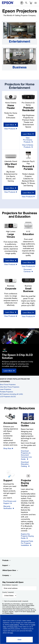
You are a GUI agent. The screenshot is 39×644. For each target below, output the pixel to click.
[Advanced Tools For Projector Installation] (28, 543)
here (12, 633)
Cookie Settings (14, 625)
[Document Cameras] (28, 270)
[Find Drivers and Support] (11, 502)
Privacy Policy (30, 605)
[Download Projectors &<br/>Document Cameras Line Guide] (28, 455)
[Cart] (31, 3)
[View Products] (11, 129)
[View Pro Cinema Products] (28, 140)
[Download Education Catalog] (28, 464)
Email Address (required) (10, 585)
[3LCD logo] (12, 349)
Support (6, 565)
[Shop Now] (8, 448)
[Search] (26, 3)
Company (7, 575)
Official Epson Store (10, 570)
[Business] (19, 67)
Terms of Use (31, 611)
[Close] (20, 640)
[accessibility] (22, 3)
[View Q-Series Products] (28, 146)
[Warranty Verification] (11, 507)
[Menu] (36, 3)
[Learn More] (11, 125)
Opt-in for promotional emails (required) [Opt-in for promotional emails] (16, 601)
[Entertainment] (19, 41)
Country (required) (8, 592)
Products (6, 560)
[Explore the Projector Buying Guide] (28, 536)
